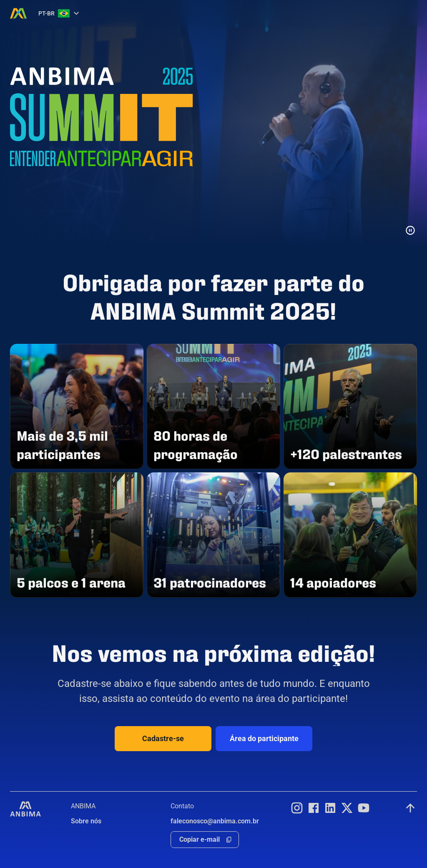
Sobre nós (86, 821)
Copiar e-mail (200, 839)
